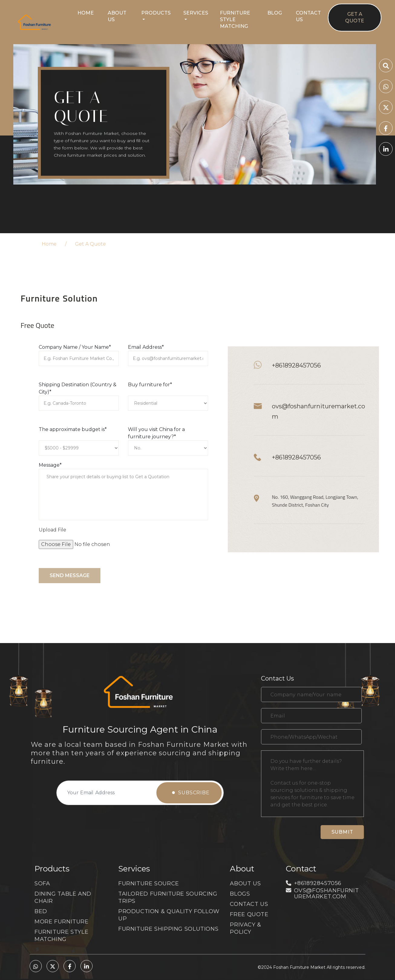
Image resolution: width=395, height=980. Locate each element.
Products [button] (156, 13)
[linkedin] (386, 150)
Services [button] (196, 13)
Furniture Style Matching (235, 20)
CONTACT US (249, 904)
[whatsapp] (386, 87)
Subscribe (191, 793)
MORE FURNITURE (62, 922)
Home (86, 13)
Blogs (240, 894)
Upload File (52, 530)
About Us (117, 16)
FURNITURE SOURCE (149, 884)
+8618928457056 (296, 365)
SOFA (42, 884)
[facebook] (386, 129)
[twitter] (386, 108)
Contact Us (308, 16)
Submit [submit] (342, 832)
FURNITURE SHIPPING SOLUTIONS (168, 929)
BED (41, 911)
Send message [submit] (70, 575)
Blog (275, 13)
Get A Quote (355, 17)
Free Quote (249, 914)
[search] (386, 66)
